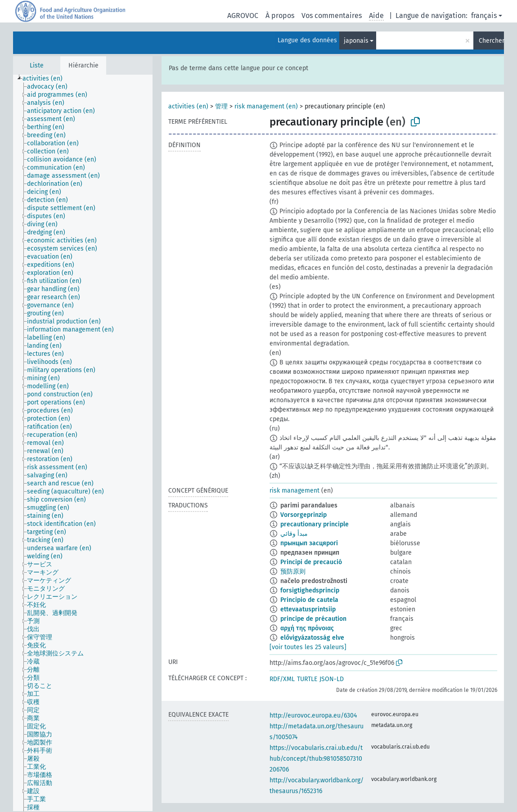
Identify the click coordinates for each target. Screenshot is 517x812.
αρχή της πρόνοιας (307, 628)
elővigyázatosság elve (312, 638)
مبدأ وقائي (294, 534)
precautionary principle (315, 524)
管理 (221, 106)
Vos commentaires (332, 16)
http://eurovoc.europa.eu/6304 (313, 716)
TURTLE (307, 679)
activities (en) (188, 106)
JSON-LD (332, 679)
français (484, 16)
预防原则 (293, 572)
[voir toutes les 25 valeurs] (308, 647)
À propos (280, 16)
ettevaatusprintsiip (308, 609)
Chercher (491, 41)
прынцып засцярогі (309, 543)
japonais (356, 41)
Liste (37, 65)
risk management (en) (266, 106)
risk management (294, 491)
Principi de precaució (311, 562)
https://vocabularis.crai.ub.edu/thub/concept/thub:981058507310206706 (316, 759)
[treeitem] (46, 79)
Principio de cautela (309, 600)
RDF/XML (282, 679)
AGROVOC (243, 16)
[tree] (83, 443)
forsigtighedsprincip (310, 590)
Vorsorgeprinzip (303, 515)
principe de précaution (313, 619)
